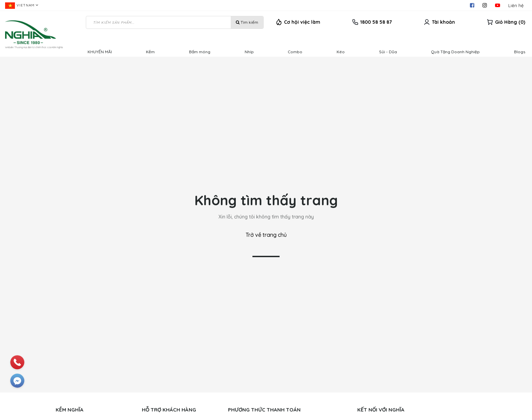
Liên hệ (516, 5)
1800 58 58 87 (376, 22)
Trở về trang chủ (266, 235)
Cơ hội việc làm (302, 22)
